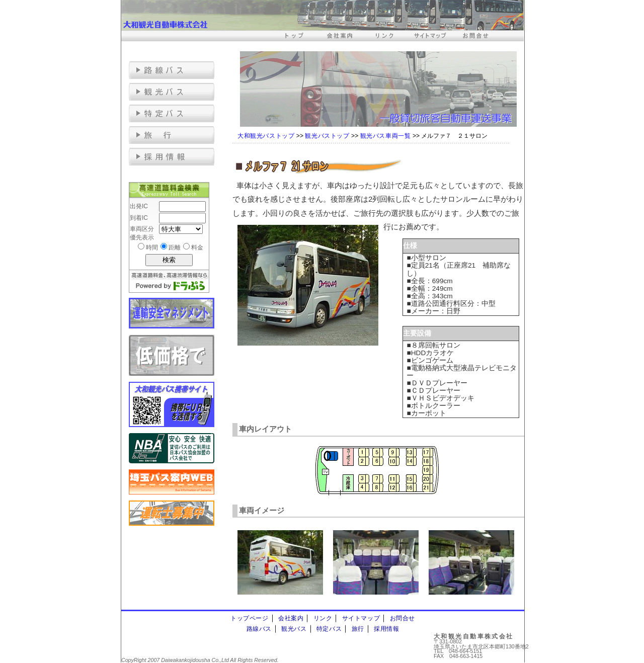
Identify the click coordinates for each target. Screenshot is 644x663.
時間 (152, 247)
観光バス (294, 629)
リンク (323, 618)
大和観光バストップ (266, 136)
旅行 (358, 629)
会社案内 (291, 618)
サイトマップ (361, 618)
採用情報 (386, 629)
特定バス (329, 629)
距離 (175, 247)
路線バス (259, 629)
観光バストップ (327, 136)
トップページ (250, 618)
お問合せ (403, 618)
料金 (197, 247)
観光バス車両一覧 (386, 136)
